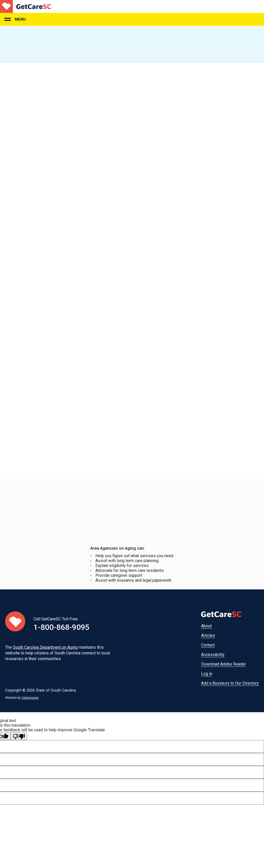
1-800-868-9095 (61, 627)
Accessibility (213, 655)
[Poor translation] (19, 736)
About (206, 626)
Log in (207, 674)
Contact (208, 645)
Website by (22, 698)
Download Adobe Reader (224, 664)
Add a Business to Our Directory (230, 683)
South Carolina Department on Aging (45, 647)
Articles (208, 635)
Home (26, 6)
